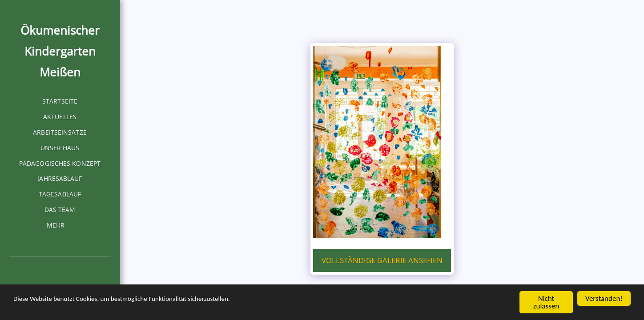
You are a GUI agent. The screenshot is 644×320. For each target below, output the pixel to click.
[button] (52, 281)
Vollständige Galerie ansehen (382, 260)
